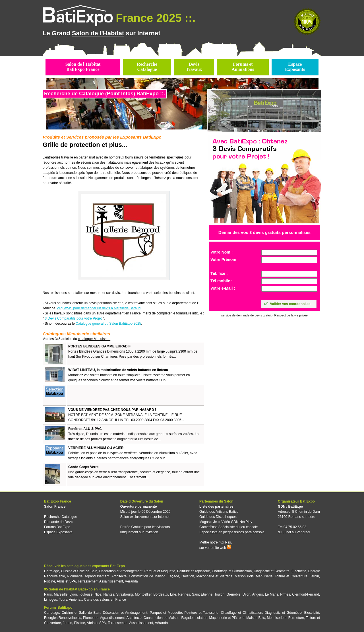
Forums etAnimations (243, 67)
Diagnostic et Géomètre (272, 571)
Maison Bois (244, 576)
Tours (63, 600)
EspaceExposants (295, 67)
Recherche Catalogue (61, 517)
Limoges (50, 600)
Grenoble (233, 594)
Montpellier (143, 594)
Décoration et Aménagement (121, 571)
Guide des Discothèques (218, 517)
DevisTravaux (194, 67)
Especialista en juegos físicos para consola (232, 532)
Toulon (219, 594)
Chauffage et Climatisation (232, 571)
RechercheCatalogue (147, 67)
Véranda (131, 581)
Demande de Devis (59, 522)
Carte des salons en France (105, 600)
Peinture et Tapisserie (194, 571)
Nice (98, 594)
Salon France (55, 507)
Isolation (188, 576)
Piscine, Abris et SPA (60, 581)
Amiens (75, 600)
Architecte (119, 576)
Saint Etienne (202, 594)
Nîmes (285, 594)
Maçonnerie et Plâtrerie (215, 576)
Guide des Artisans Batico (219, 512)
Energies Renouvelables (63, 618)
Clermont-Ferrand (306, 594)
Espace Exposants (58, 532)
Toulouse (86, 594)
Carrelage (52, 571)
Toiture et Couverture (291, 576)
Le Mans (272, 594)
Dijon (246, 594)
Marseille (61, 594)
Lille (173, 594)
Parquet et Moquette (160, 571)
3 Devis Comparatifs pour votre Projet (73, 318)
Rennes (184, 594)
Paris (48, 594)
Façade (173, 576)
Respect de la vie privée (291, 315)
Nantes (109, 594)
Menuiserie (264, 576)
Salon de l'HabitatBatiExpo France (83, 67)
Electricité (299, 571)
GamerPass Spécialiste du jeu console (228, 527)
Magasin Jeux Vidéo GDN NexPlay (226, 522)
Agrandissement (97, 576)
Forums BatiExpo (57, 527)
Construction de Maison (147, 576)
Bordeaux (161, 594)
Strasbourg (125, 594)
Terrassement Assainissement (100, 581)
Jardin (314, 576)
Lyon (73, 594)
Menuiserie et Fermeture (285, 618)
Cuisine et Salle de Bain (79, 571)
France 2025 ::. (156, 18)
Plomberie (75, 576)
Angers (258, 594)
